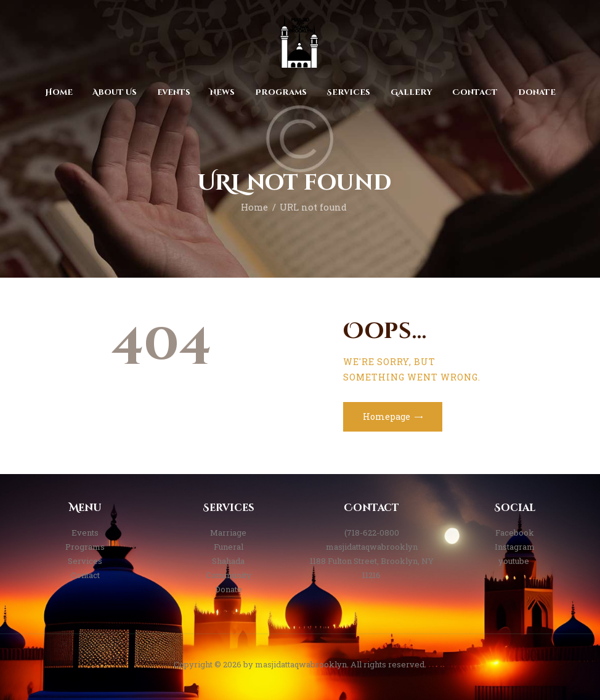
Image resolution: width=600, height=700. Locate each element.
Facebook (515, 533)
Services (85, 561)
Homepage (387, 416)
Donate (229, 589)
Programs (85, 547)
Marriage (228, 533)
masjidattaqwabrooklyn (372, 547)
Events (85, 533)
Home (254, 207)
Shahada (228, 561)
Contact (85, 575)
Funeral (229, 547)
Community (229, 575)
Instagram (515, 547)
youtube (515, 561)
